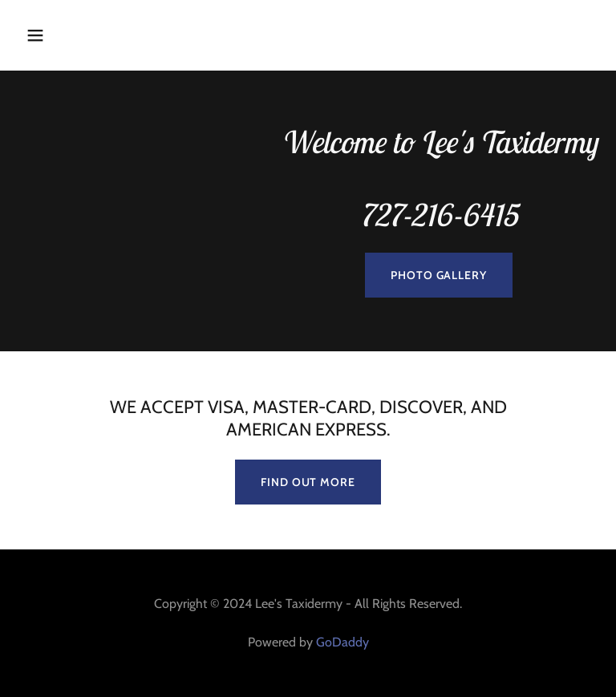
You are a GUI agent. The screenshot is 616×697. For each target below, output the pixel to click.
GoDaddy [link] (342, 642)
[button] (85, 35)
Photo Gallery (438, 275)
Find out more (308, 482)
